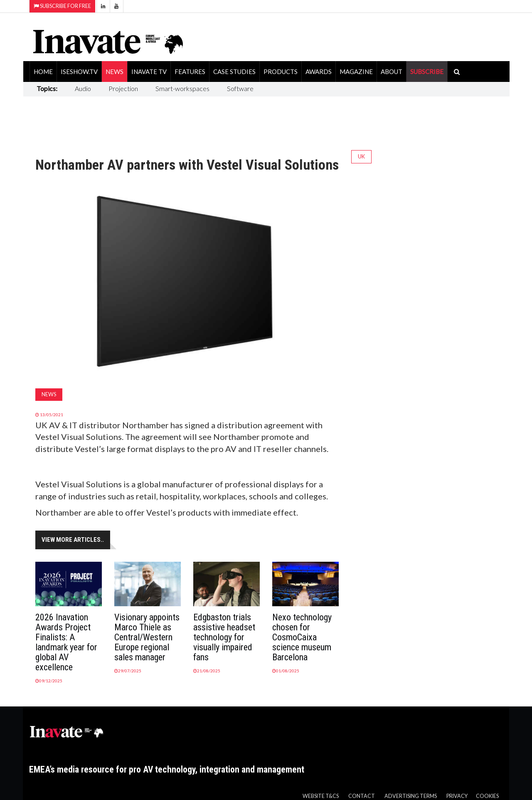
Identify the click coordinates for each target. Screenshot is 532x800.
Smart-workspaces (182, 88)
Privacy (457, 796)
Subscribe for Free (62, 6)
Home (43, 72)
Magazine (356, 72)
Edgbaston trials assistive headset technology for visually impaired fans (224, 637)
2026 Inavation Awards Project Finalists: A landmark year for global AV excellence (66, 642)
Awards (319, 72)
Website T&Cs (321, 796)
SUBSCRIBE (427, 72)
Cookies (487, 796)
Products (281, 72)
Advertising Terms (411, 796)
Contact (362, 796)
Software (240, 88)
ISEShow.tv (79, 72)
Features (190, 72)
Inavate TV (149, 72)
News (115, 72)
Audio (83, 88)
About (392, 72)
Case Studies (234, 72)
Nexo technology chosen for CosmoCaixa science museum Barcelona (302, 637)
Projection (123, 88)
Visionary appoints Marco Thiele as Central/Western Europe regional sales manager (147, 637)
